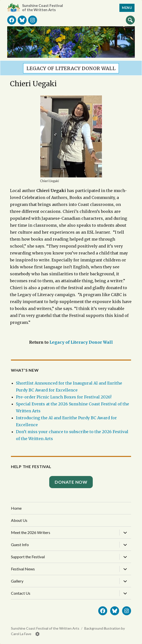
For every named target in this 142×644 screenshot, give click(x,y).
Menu (127, 8)
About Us (19, 520)
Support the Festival (28, 557)
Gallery (17, 581)
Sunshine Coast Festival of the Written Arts (43, 8)
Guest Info (20, 545)
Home (16, 508)
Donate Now (71, 482)
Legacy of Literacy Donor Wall (71, 68)
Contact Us (21, 593)
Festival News (23, 569)
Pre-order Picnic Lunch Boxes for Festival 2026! (64, 397)
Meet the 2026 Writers (31, 532)
